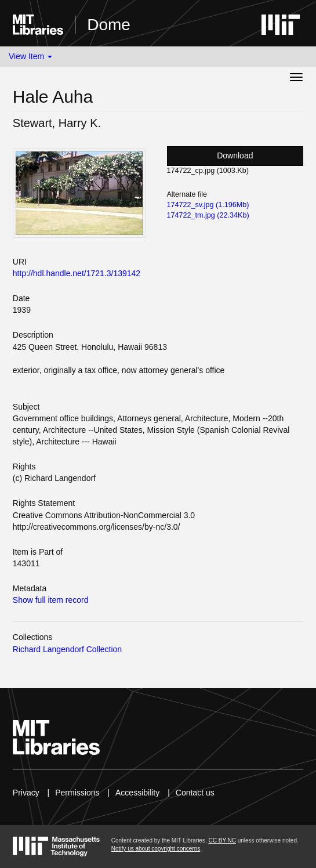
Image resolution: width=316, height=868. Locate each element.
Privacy (26, 793)
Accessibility (137, 793)
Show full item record (51, 600)
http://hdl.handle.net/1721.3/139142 (77, 273)
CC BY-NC (222, 840)
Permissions (77, 793)
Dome (109, 25)
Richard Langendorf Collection (67, 649)
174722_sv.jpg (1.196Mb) (208, 205)
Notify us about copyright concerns (156, 849)
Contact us (195, 793)
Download (235, 155)
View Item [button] (30, 56)
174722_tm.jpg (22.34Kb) (208, 215)
